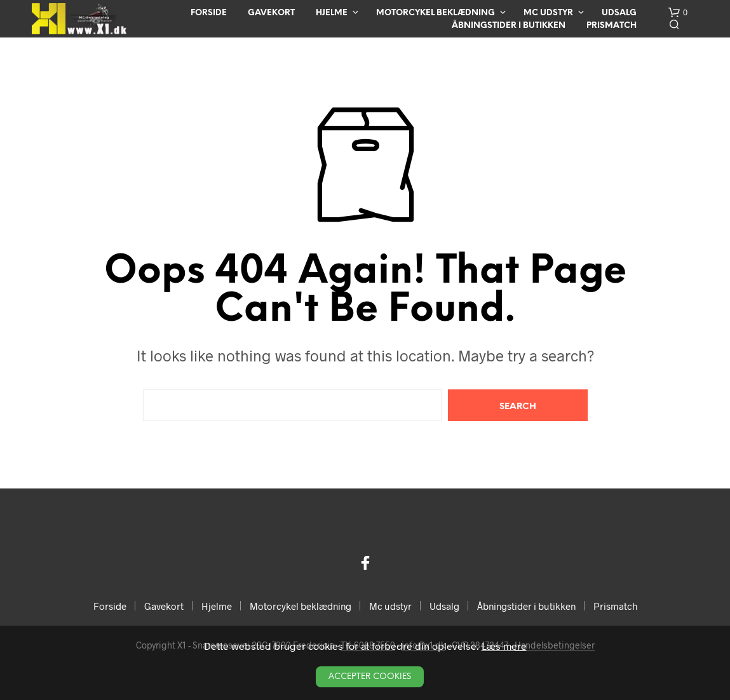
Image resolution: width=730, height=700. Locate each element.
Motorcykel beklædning (436, 13)
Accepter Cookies (370, 677)
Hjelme (332, 13)
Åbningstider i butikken (509, 26)
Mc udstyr (548, 13)
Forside (209, 13)
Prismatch (612, 26)
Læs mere (504, 646)
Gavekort (271, 13)
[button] (678, 13)
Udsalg (619, 13)
